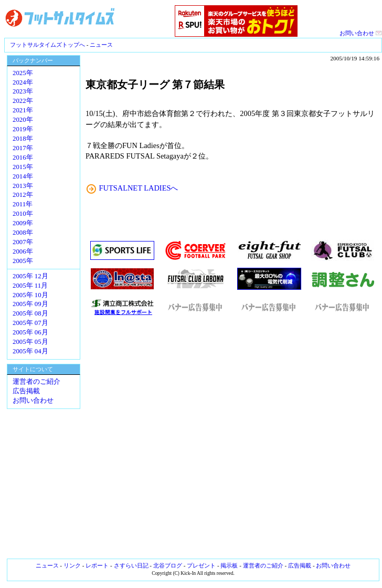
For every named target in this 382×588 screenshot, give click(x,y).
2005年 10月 (30, 295)
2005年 (23, 261)
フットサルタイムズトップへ (47, 45)
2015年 (23, 167)
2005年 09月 (30, 304)
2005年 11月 (30, 286)
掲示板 (229, 565)
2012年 (23, 195)
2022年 (23, 101)
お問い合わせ (361, 33)
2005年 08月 (30, 313)
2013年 (23, 186)
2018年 (23, 139)
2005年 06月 (30, 332)
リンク (72, 565)
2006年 (23, 251)
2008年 (23, 233)
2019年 (23, 129)
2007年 (23, 242)
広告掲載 (26, 391)
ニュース (101, 45)
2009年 (23, 223)
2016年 (23, 157)
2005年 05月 (30, 342)
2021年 (23, 110)
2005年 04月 (30, 351)
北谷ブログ (168, 565)
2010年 (23, 214)
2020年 (23, 120)
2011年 (23, 204)
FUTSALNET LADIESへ (139, 188)
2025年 (23, 73)
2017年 (23, 148)
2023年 (23, 91)
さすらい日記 (131, 565)
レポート (97, 565)
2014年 (23, 176)
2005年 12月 (30, 276)
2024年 (23, 82)
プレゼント (201, 565)
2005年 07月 (30, 323)
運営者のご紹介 (36, 382)
